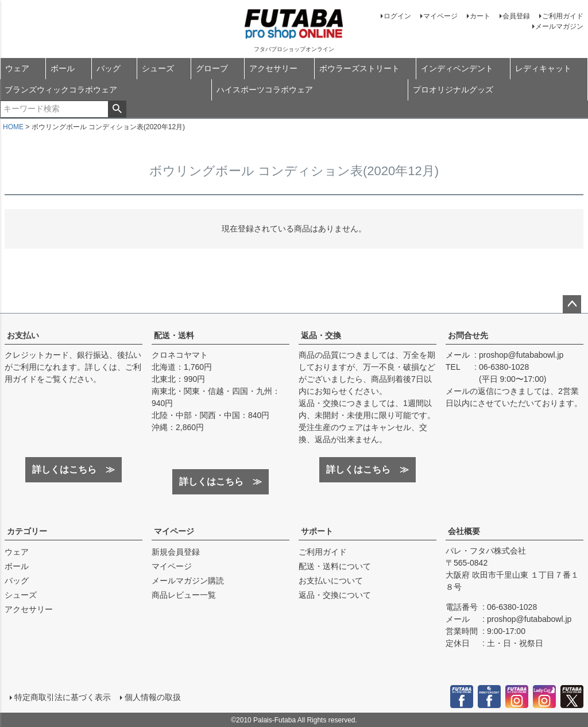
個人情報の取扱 (152, 697)
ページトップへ (572, 304)
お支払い (23, 335)
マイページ (440, 16)
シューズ (158, 68)
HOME (13, 127)
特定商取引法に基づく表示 (62, 697)
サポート (317, 531)
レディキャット (543, 68)
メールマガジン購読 (188, 581)
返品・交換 (321, 335)
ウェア (17, 68)
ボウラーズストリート (359, 68)
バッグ (109, 68)
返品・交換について (335, 595)
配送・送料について (335, 566)
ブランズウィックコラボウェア (61, 90)
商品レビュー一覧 (184, 595)
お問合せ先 (468, 335)
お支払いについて (331, 581)
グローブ (212, 68)
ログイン (397, 16)
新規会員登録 (176, 552)
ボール (63, 68)
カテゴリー (27, 531)
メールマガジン (559, 26)
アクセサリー (273, 68)
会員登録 (516, 16)
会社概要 (464, 531)
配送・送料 (174, 335)
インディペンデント (457, 68)
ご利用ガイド (563, 16)
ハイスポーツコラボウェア (265, 90)
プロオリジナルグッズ (453, 90)
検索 (117, 109)
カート (480, 16)
